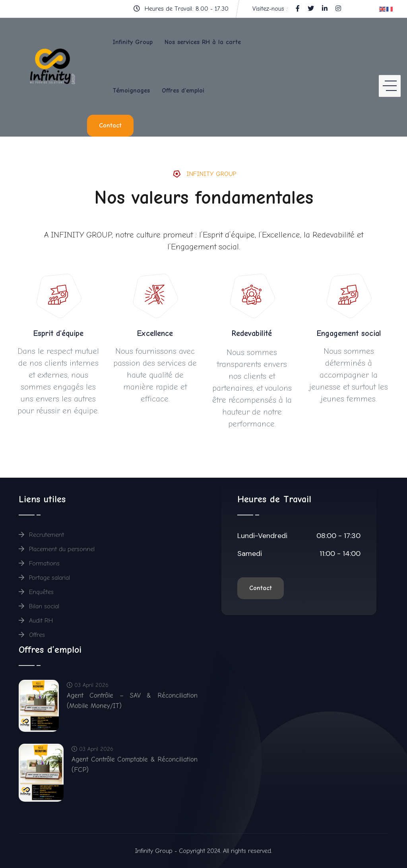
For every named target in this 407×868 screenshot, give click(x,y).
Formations (39, 563)
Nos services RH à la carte (203, 42)
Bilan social (39, 606)
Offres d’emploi (183, 91)
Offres (32, 635)
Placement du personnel (57, 549)
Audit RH (36, 621)
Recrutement (41, 535)
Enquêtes (36, 592)
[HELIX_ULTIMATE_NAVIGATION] (390, 77)
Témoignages (131, 91)
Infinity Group (133, 42)
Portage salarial (44, 578)
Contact (110, 125)
